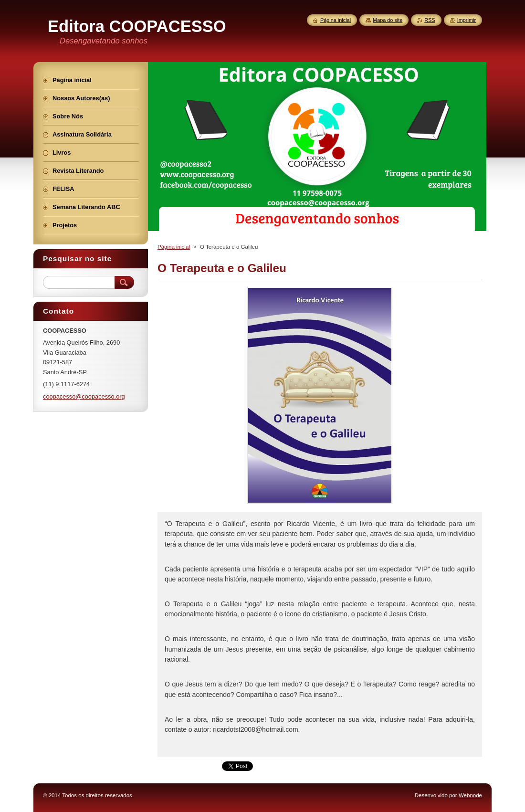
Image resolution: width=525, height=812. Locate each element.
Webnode (470, 795)
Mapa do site (388, 20)
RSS (430, 20)
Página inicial (174, 247)
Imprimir (467, 20)
